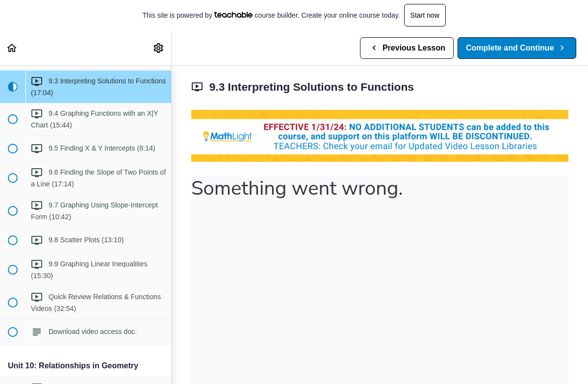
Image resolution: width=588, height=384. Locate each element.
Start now (425, 15)
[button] (12, 48)
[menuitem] (159, 48)
